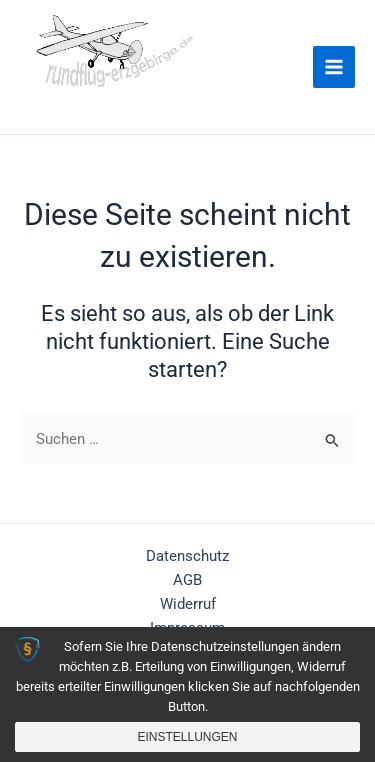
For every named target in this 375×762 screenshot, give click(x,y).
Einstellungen (187, 737)
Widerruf (188, 604)
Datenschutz (187, 556)
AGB (187, 580)
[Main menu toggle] (334, 67)
